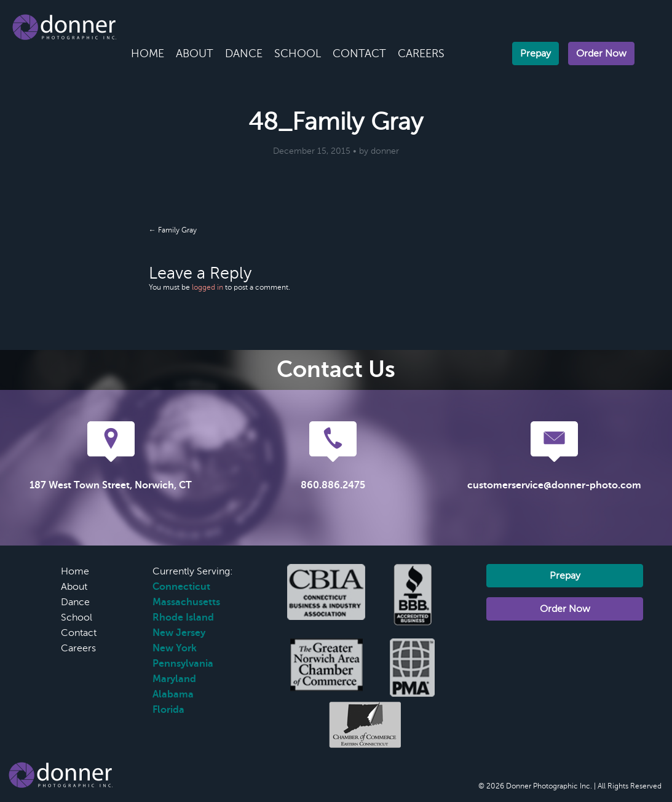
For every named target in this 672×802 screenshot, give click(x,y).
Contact (359, 54)
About (195, 54)
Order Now (601, 54)
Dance (244, 54)
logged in (208, 287)
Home (148, 54)
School (298, 54)
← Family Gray (173, 230)
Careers (421, 54)
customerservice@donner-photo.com (554, 485)
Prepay (536, 54)
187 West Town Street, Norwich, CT (111, 485)
